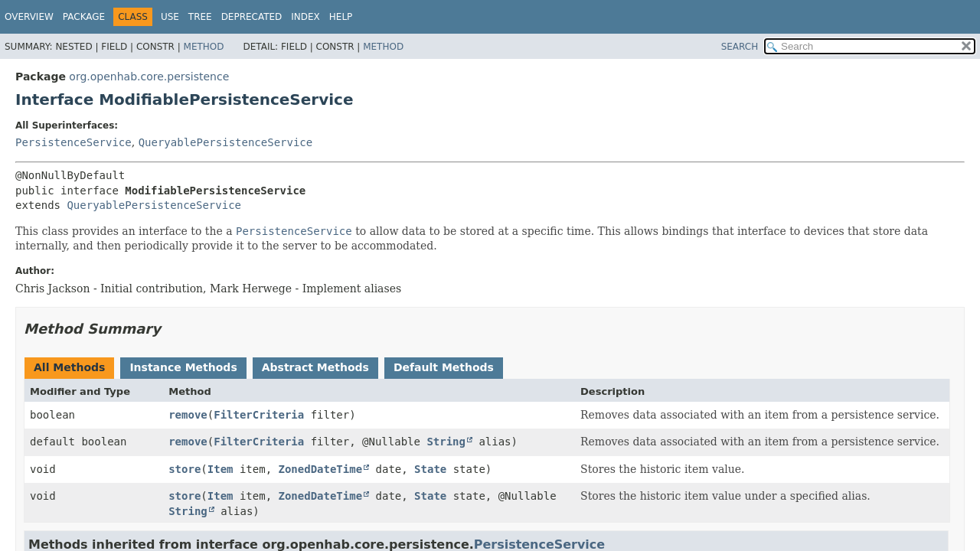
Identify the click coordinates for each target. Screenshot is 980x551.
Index (305, 17)
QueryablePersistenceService (226, 142)
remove (188, 415)
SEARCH (740, 47)
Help (341, 17)
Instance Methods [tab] (183, 367)
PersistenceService (73, 142)
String (446, 442)
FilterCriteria (259, 415)
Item (220, 469)
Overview (29, 17)
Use (170, 17)
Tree (200, 17)
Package (84, 17)
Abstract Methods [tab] (315, 367)
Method (204, 47)
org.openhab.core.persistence (149, 77)
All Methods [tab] (69, 367)
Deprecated (252, 17)
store (185, 469)
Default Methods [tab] (444, 367)
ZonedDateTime (321, 469)
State (430, 469)
